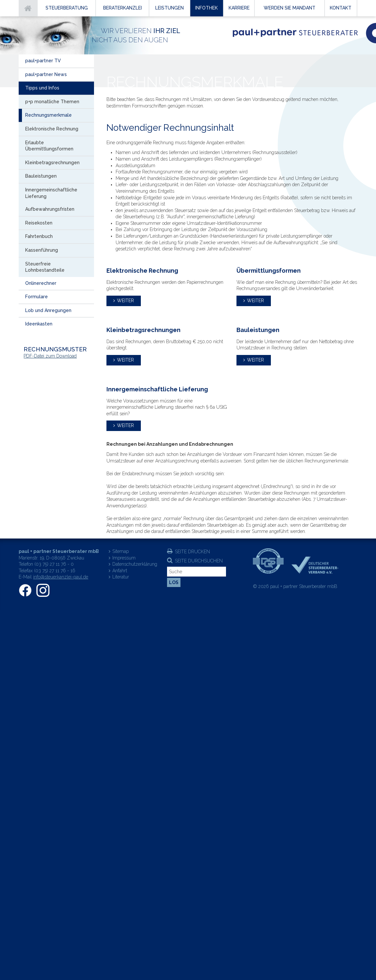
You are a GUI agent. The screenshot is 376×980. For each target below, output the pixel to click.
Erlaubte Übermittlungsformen (49, 146)
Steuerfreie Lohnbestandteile (45, 267)
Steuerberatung (67, 8)
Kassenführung (42, 250)
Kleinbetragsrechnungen (52, 163)
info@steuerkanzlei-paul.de (61, 577)
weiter (125, 301)
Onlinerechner (41, 283)
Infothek (207, 8)
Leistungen (169, 8)
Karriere (239, 8)
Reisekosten (39, 223)
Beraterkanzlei (122, 8)
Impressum (124, 558)
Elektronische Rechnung (52, 129)
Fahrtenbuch (39, 236)
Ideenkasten (39, 324)
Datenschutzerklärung (135, 564)
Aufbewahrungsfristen (50, 209)
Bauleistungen (41, 176)
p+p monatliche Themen (52, 102)
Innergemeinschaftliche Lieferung (51, 193)
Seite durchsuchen (199, 561)
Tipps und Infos (42, 88)
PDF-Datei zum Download (50, 356)
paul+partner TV (43, 61)
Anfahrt (120, 571)
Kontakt (341, 8)
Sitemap (121, 551)
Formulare (37, 297)
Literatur (121, 577)
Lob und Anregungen (48, 310)
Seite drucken (192, 552)
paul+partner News (46, 74)
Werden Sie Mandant (290, 8)
